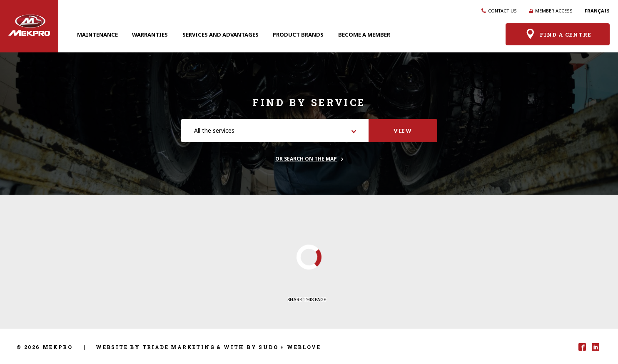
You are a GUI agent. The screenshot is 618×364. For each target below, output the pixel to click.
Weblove (304, 347)
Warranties (150, 35)
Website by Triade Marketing (155, 347)
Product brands (298, 35)
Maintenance (97, 35)
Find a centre (558, 34)
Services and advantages (221, 35)
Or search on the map (306, 159)
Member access (551, 11)
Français (597, 11)
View (403, 131)
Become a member (364, 35)
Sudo (268, 347)
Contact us (499, 11)
